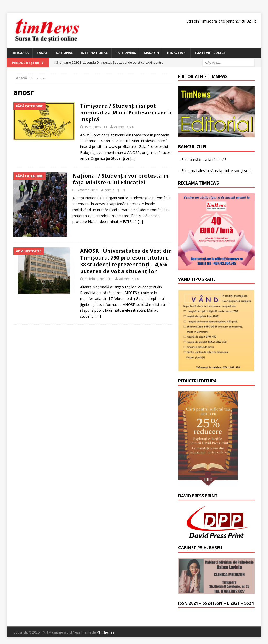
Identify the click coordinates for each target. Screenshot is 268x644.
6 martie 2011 (87, 190)
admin (119, 127)
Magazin (152, 53)
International (94, 53)
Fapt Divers (126, 53)
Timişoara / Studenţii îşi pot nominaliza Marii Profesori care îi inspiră (126, 112)
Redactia (175, 53)
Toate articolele (210, 53)
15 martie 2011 (96, 127)
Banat (42, 53)
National (64, 53)
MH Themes (105, 632)
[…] (133, 158)
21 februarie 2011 (98, 279)
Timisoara (20, 53)
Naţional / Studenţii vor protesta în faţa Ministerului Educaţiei (121, 179)
